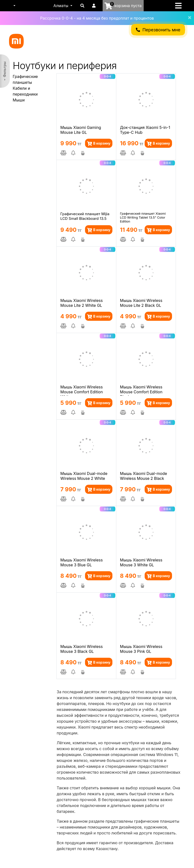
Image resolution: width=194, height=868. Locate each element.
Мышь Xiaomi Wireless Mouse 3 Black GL (81, 649)
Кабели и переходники (25, 91)
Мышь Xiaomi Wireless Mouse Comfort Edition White (82, 390)
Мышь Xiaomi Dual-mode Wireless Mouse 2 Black (144, 476)
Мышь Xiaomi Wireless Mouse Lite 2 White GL (81, 303)
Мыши (19, 100)
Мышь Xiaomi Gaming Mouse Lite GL (81, 130)
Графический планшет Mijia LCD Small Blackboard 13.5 (85, 216)
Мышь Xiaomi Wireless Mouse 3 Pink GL (141, 649)
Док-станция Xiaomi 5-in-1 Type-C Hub (145, 130)
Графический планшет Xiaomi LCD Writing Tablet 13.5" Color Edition (143, 217)
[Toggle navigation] (180, 6)
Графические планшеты (25, 79)
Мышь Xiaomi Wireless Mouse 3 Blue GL (81, 562)
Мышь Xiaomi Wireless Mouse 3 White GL (141, 562)
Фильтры (5, 69)
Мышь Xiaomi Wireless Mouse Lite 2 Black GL (141, 303)
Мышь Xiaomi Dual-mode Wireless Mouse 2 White (84, 476)
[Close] (188, 14)
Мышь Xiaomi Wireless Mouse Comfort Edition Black (141, 390)
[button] (14, 6)
